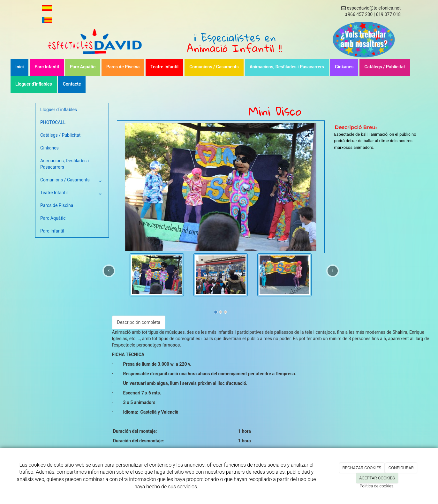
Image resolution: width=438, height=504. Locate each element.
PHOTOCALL (53, 122)
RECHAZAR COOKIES (362, 468)
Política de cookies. (377, 486)
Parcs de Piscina (123, 67)
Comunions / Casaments (214, 67)
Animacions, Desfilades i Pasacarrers (287, 67)
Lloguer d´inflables (59, 110)
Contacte (72, 84)
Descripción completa (139, 322)
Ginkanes (344, 67)
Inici (19, 67)
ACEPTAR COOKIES (377, 478)
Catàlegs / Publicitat (385, 67)
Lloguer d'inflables (34, 84)
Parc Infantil (47, 67)
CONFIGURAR (401, 468)
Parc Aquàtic (83, 67)
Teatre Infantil (164, 67)
